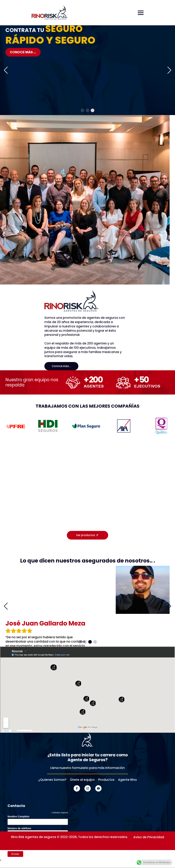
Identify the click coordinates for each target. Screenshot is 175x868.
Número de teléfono (19, 828)
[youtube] (98, 788)
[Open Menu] (141, 13)
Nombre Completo (18, 816)
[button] (6, 70)
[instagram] (88, 788)
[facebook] (77, 788)
